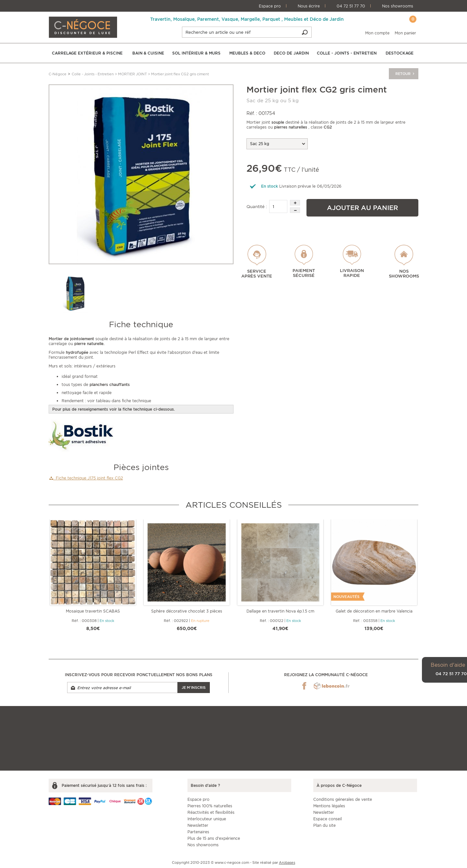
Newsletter (198, 825)
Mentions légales (329, 806)
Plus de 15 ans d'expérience (214, 838)
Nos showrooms (398, 6)
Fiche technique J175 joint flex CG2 (86, 478)
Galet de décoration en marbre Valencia (374, 611)
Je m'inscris (194, 688)
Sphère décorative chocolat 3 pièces (187, 611)
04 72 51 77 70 (351, 6)
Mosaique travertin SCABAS (93, 611)
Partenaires (198, 832)
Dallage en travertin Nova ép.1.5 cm (280, 611)
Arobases (287, 862)
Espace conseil (328, 819)
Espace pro (270, 6)
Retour (405, 74)
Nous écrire (309, 6)
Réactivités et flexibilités (211, 812)
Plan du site (324, 825)
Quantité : (257, 207)
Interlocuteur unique (207, 819)
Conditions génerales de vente (343, 799)
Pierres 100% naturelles (210, 806)
